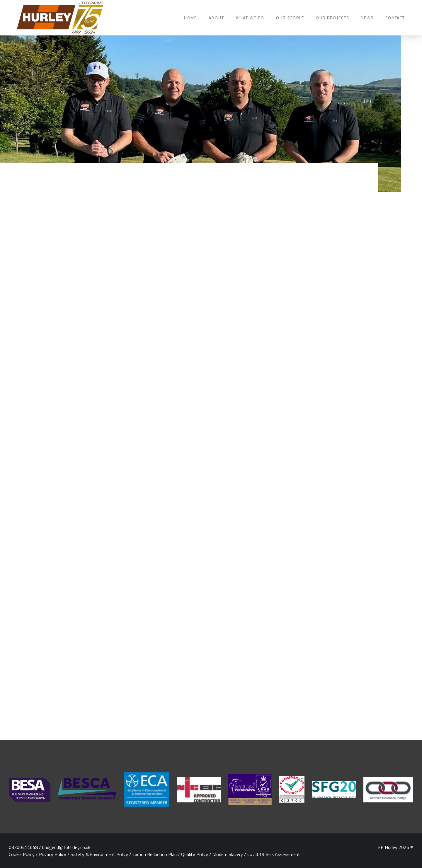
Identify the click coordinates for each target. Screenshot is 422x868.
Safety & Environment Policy (99, 854)
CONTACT (395, 18)
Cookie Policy (22, 854)
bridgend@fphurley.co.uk (66, 847)
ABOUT (216, 18)
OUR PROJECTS (332, 18)
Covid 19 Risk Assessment (274, 854)
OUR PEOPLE (290, 18)
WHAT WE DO (250, 18)
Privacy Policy (53, 854)
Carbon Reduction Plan (155, 854)
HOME (190, 18)
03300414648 (23, 847)
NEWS (367, 18)
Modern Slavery (228, 854)
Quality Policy (195, 854)
